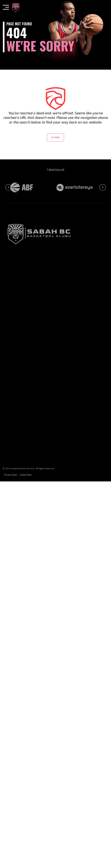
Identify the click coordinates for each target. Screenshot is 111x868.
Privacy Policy (11, 475)
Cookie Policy (26, 475)
